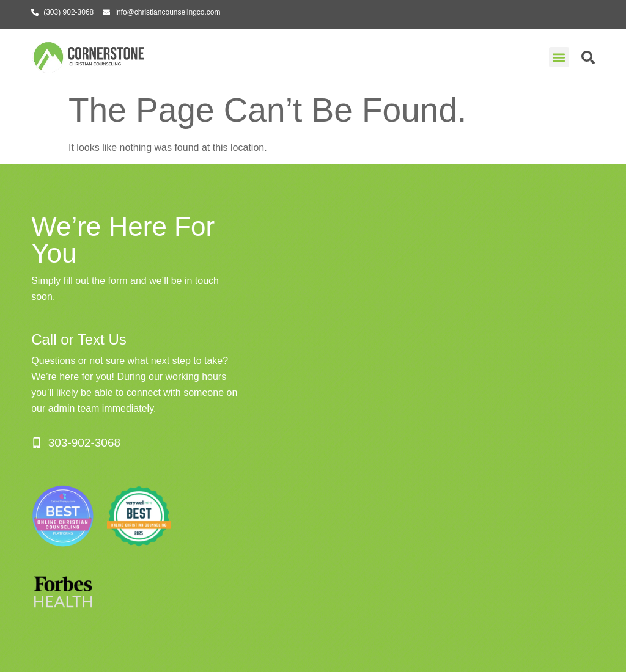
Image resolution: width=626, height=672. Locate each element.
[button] (559, 57)
